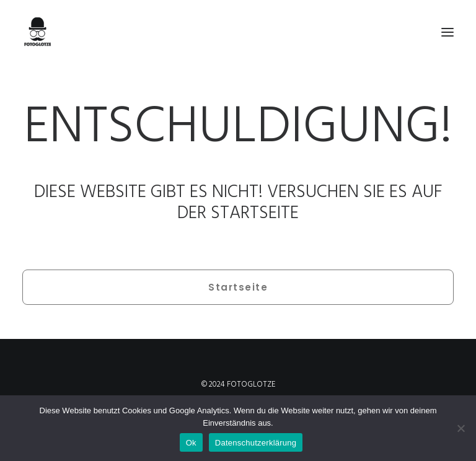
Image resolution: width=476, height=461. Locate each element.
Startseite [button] (238, 287)
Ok (191, 443)
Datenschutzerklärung (256, 443)
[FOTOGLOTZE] (238, 32)
